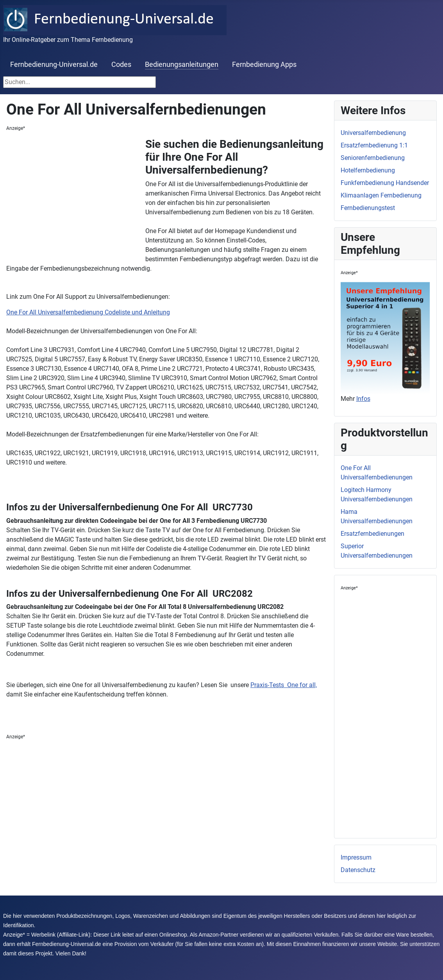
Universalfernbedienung (373, 133)
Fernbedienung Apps (264, 65)
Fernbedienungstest (368, 208)
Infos (363, 399)
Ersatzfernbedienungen (372, 534)
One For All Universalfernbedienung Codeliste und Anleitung (88, 312)
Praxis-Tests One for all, (284, 685)
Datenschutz (358, 870)
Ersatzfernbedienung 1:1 (374, 145)
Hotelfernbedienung (368, 170)
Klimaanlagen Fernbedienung (381, 195)
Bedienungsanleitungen (182, 65)
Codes (121, 65)
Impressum (356, 857)
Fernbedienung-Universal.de (54, 65)
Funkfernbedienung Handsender (385, 183)
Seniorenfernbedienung (373, 158)
